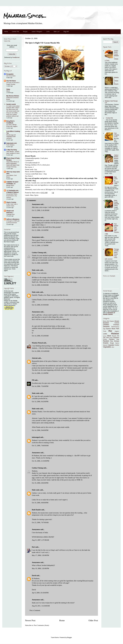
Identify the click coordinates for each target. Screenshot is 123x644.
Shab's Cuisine (11, 202)
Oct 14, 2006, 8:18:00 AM (40, 285)
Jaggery (117, 331)
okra (113, 347)
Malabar (115, 334)
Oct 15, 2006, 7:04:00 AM (40, 446)
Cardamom (29, 160)
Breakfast (106, 323)
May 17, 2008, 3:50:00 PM (40, 555)
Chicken (106, 325)
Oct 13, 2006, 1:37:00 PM (40, 246)
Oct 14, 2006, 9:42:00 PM (40, 402)
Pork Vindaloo (10, 145)
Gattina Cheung (37, 253)
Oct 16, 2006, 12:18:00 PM (40, 461)
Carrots (117, 323)
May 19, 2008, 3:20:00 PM (40, 568)
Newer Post (30, 620)
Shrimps (117, 341)
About (8, 91)
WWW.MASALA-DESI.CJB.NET (43, 537)
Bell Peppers (111, 321)
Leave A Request (37, 32)
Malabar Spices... (25, 16)
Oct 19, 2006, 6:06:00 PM (40, 483)
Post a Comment (35, 610)
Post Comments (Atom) (41, 625)
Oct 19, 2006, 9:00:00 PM (40, 503)
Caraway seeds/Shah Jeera (33, 174)
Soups (112, 343)
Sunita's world (11, 104)
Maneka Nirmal (37, 343)
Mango (105, 336)
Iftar (110, 331)
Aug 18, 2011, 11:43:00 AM (41, 606)
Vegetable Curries (113, 345)
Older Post (93, 620)
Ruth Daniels (36, 510)
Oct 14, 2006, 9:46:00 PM (40, 430)
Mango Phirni (10, 185)
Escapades (10, 74)
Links (48, 32)
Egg (104, 329)
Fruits (105, 331)
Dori (33, 547)
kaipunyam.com (12, 143)
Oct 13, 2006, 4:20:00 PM (40, 263)
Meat (32, 195)
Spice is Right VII (54, 89)
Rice (112, 341)
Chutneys (116, 325)
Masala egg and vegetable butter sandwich (11, 137)
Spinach (105, 345)
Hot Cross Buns (11, 76)
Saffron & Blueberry (13, 219)
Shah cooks (36, 270)
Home (6, 32)
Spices (36, 195)
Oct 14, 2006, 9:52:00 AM (40, 336)
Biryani (76, 125)
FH (33, 380)
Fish (117, 329)
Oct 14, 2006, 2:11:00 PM (40, 373)
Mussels (114, 336)
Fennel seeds (29, 169)
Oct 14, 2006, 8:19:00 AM (40, 305)
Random (106, 341)
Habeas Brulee (67, 87)
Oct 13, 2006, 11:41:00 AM (41, 210)
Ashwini (35, 358)
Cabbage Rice (10, 214)
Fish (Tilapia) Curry (117, 135)
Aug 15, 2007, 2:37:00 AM (40, 540)
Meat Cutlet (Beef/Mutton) (117, 203)
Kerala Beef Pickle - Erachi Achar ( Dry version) (12, 196)
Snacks (106, 343)
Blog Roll (66, 32)
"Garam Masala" (79, 111)
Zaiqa (8, 89)
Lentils (105, 334)
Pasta (111, 338)
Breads (117, 321)
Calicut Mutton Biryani (116, 157)
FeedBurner (16, 57)
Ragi (118, 339)
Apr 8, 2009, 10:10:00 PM (40, 593)
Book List (57, 32)
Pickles (105, 339)
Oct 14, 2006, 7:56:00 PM (40, 386)
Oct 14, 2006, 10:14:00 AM (41, 351)
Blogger (69, 638)
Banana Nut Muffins (69, 149)
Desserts (106, 327)
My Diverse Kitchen (13, 96)
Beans (105, 321)
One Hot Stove (11, 81)
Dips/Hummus (115, 327)
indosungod (36, 437)
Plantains (112, 339)
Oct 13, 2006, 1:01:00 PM (40, 230)
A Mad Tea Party (12, 150)
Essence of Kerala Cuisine (109, 314)
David (34, 576)
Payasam (116, 338)
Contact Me (15, 32)
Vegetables (107, 347)
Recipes (25, 32)
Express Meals (111, 329)
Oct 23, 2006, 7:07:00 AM (40, 523)
